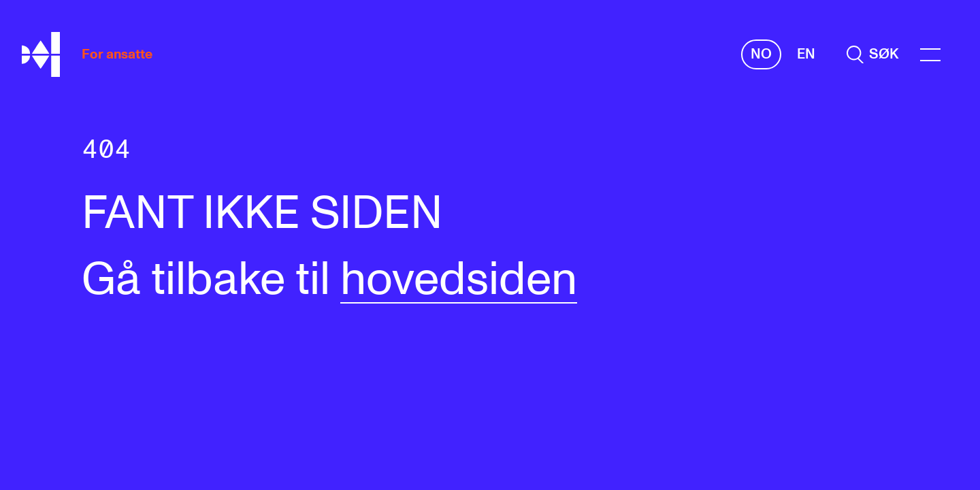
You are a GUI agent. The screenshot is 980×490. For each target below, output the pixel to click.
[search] (872, 54)
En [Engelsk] (806, 54)
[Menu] (930, 55)
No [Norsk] (761, 54)
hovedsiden (459, 280)
